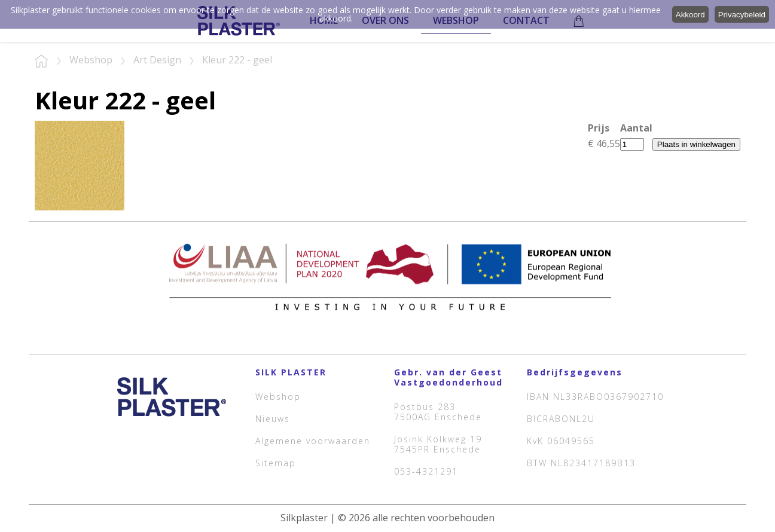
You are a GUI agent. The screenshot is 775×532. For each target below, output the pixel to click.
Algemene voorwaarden (313, 441)
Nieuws (273, 419)
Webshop (278, 397)
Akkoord (690, 15)
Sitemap (276, 463)
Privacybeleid (742, 15)
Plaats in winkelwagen (696, 144)
